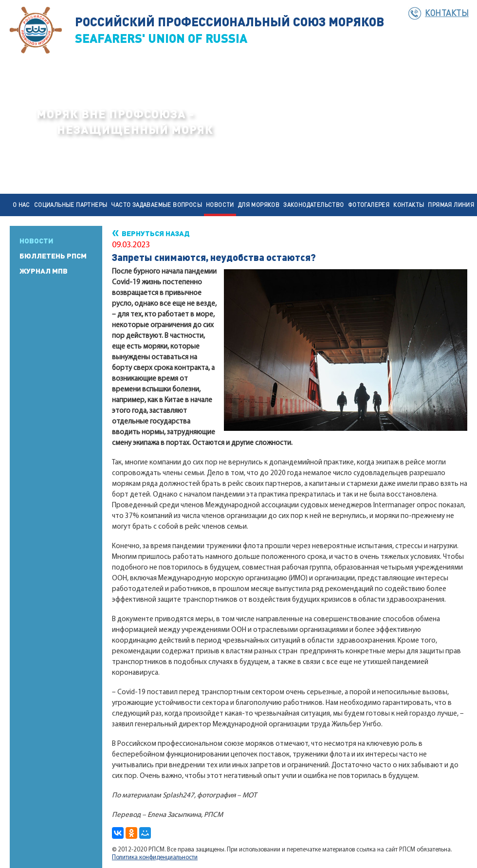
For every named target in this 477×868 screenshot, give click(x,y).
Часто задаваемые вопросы (156, 205)
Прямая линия (451, 205)
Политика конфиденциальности (155, 858)
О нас (21, 205)
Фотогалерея (369, 205)
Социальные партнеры (71, 205)
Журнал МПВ (44, 271)
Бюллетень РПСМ (53, 256)
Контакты (447, 13)
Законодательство (313, 205)
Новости (220, 205)
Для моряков (259, 205)
